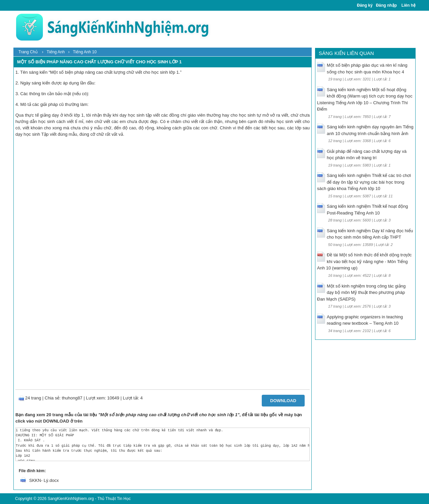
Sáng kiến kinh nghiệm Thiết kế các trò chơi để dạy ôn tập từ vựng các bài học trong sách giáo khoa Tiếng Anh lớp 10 (364, 182)
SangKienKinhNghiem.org (71, 499)
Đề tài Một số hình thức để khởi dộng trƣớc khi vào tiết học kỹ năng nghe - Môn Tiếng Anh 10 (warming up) (364, 261)
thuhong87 (72, 398)
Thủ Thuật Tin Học (114, 499)
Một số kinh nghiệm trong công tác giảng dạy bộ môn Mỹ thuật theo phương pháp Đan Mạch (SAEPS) (361, 293)
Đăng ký (365, 5)
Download (283, 401)
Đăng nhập (386, 5)
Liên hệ (409, 5)
